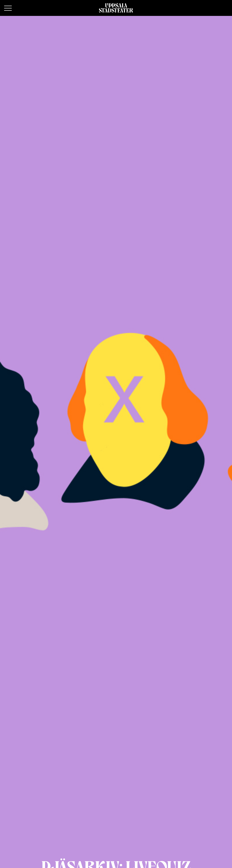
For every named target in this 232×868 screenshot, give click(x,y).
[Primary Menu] (8, 8)
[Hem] (116, 8)
